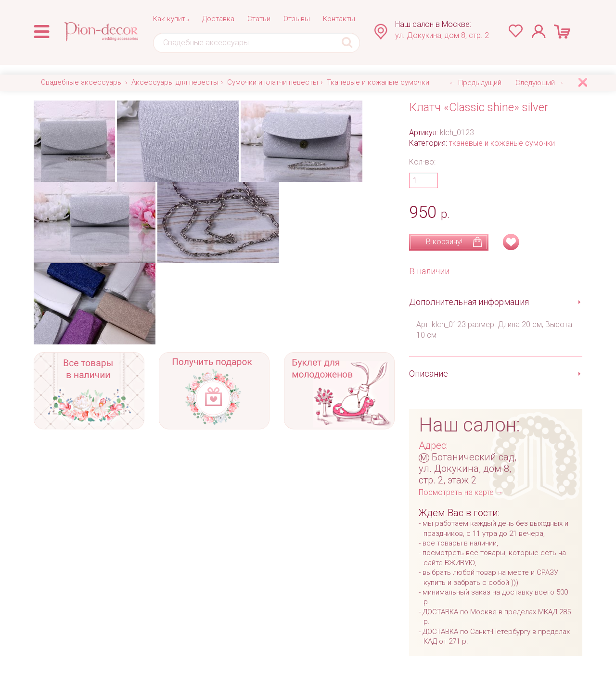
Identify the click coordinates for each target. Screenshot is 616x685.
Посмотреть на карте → (461, 492)
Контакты (339, 19)
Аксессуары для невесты (175, 82)
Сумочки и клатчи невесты (273, 82)
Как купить (171, 19)
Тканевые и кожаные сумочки (378, 82)
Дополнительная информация (469, 302)
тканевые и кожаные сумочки (502, 143)
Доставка (218, 19)
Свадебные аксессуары (82, 82)
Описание (429, 374)
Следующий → (540, 83)
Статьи (259, 19)
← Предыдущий (475, 83)
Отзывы (297, 19)
